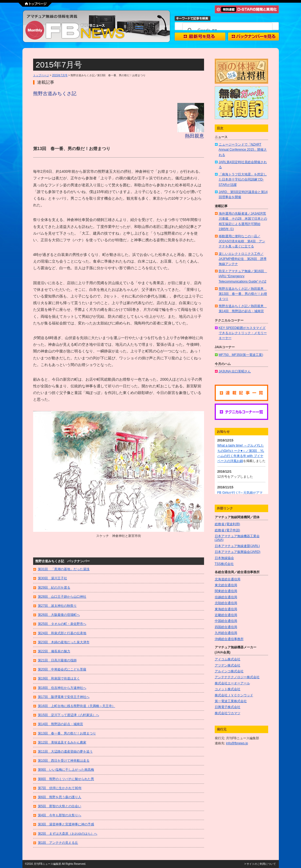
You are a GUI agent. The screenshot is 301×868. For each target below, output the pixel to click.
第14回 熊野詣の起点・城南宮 (60, 724)
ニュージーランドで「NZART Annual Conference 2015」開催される (243, 150)
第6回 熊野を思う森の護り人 (60, 797)
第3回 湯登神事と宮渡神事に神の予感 (66, 824)
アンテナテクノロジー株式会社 (237, 677)
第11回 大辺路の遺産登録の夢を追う (65, 752)
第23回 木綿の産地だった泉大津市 (64, 642)
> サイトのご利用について (260, 864)
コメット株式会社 (228, 689)
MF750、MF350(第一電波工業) (241, 355)
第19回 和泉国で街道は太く (59, 678)
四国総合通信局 (226, 627)
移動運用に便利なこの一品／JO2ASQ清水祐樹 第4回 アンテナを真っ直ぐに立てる (242, 241)
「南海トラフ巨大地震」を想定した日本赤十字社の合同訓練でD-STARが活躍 (243, 179)
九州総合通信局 (226, 633)
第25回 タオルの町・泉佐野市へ (62, 624)
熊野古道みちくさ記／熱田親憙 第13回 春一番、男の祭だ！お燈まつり (243, 294)
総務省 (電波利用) (227, 524)
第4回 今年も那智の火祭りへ (60, 815)
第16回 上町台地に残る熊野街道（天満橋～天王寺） (77, 706)
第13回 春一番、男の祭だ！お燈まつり (67, 733)
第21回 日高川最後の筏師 (57, 660)
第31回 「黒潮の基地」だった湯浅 (64, 569)
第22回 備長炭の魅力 (54, 651)
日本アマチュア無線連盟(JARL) (237, 546)
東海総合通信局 (226, 609)
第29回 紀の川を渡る (54, 588)
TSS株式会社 (224, 564)
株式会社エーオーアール (232, 683)
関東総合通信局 (226, 591)
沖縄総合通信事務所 (229, 639)
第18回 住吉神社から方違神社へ (62, 688)
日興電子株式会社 (228, 707)
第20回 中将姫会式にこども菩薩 (62, 669)
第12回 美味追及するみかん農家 (62, 742)
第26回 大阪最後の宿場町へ (59, 615)
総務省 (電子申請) (227, 530)
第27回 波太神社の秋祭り (57, 606)
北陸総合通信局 (226, 603)
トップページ (41, 75)
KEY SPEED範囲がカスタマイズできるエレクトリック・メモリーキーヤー (243, 333)
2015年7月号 (60, 75)
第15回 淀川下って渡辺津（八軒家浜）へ (69, 715)
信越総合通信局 (226, 597)
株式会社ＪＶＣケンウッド (234, 695)
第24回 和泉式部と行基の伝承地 (62, 633)
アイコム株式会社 (228, 659)
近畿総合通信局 (226, 615)
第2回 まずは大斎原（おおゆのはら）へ (68, 834)
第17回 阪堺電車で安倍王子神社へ (64, 697)
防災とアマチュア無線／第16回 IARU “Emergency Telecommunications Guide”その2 (243, 276)
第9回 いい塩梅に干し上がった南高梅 (66, 770)
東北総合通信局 (226, 585)
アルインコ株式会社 (229, 671)
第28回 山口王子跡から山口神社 (62, 597)
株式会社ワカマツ (228, 713)
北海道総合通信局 (228, 579)
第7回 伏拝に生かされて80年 (60, 788)
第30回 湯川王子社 (52, 578)
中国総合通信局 (226, 621)
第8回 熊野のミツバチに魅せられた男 (66, 779)
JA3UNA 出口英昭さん (235, 371)
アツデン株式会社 (228, 665)
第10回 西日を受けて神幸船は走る (64, 761)
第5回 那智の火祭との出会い (60, 806)
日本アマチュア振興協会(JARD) (238, 552)
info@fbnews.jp (237, 743)
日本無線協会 (224, 558)
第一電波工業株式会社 (231, 701)
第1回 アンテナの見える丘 (58, 843)
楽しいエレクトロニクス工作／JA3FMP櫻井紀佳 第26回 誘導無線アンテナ (243, 259)
